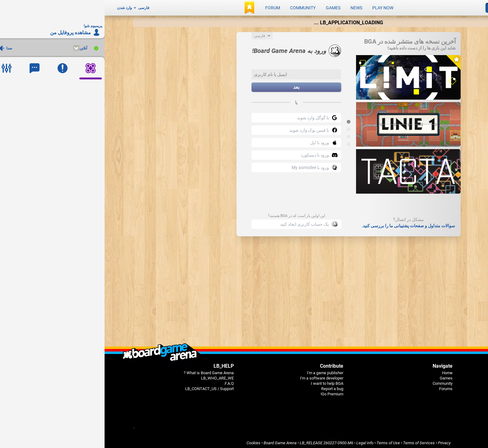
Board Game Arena (176, 441)
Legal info (260, 441)
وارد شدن (20, 7)
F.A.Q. (124, 381)
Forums (341, 387)
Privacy (340, 441)
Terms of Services (314, 441)
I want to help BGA (223, 381)
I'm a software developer (217, 376)
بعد (192, 85)
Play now (278, 7)
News (252, 7)
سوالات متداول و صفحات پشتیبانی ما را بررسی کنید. (304, 224)
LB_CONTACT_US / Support (105, 387)
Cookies (149, 441)
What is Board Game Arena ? (104, 371)
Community (198, 7)
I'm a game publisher (221, 371)
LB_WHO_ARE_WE (113, 376)
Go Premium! (227, 392)
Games (229, 7)
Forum (168, 7)
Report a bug (228, 387)
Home (343, 371)
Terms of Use (284, 441)
